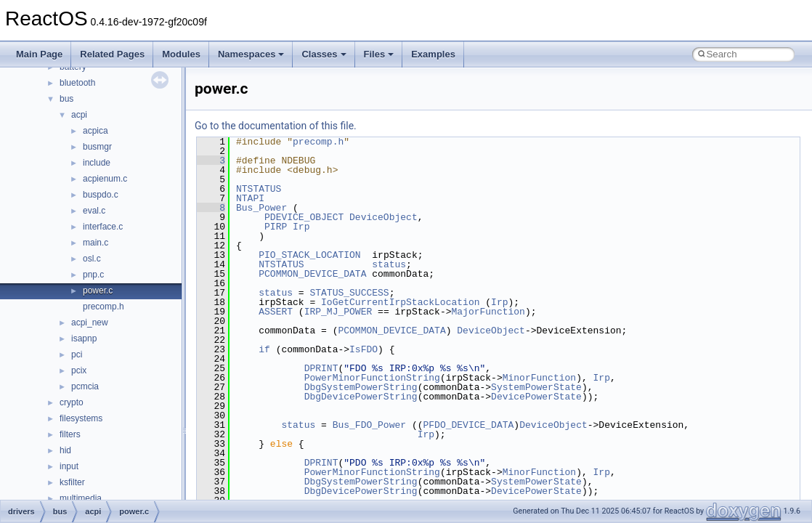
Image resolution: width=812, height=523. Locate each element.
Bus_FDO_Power (369, 425)
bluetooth (77, 83)
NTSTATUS (259, 189)
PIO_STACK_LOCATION (309, 255)
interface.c (103, 227)
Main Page (39, 54)
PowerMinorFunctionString (372, 378)
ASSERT (276, 312)
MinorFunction (539, 378)
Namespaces (251, 54)
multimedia (81, 498)
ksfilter (72, 482)
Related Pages (112, 54)
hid (65, 450)
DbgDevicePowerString (361, 397)
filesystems (81, 418)
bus (66, 99)
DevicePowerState (536, 397)
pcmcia (85, 386)
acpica (96, 131)
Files (379, 54)
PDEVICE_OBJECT (304, 217)
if (264, 349)
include (97, 163)
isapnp (84, 338)
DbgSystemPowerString (361, 387)
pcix (79, 370)
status (389, 264)
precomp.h (103, 307)
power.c (98, 291)
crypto (72, 402)
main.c (96, 243)
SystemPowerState (536, 387)
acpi (79, 115)
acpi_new (90, 323)
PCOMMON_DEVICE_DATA (312, 274)
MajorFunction (488, 312)
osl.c (92, 259)
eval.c (94, 211)
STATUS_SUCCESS (349, 293)
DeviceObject (383, 217)
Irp (301, 227)
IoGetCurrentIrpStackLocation (400, 302)
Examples (433, 54)
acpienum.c (105, 179)
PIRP (276, 227)
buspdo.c (101, 195)
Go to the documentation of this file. (276, 126)
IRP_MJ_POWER (338, 312)
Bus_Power (261, 208)
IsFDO (364, 349)
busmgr (97, 147)
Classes (324, 54)
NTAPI (250, 198)
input (69, 466)
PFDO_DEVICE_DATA (468, 425)
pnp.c (93, 275)
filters (70, 434)
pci (77, 354)
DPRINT (321, 368)
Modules (181, 54)
